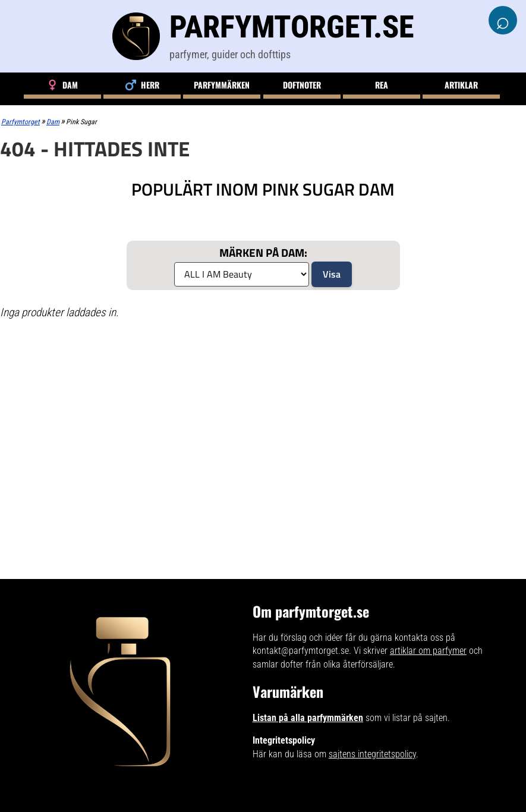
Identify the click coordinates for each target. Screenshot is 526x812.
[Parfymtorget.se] (263, 36)
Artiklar (461, 85)
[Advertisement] (185, 416)
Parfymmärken (222, 85)
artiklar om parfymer (428, 651)
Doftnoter (302, 85)
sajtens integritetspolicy (372, 754)
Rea (382, 85)
